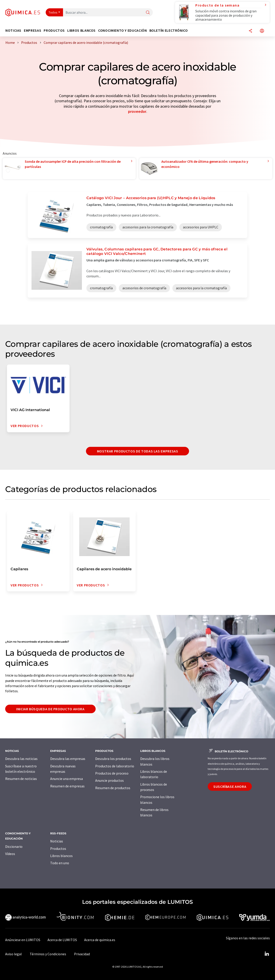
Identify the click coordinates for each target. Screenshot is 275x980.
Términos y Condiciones (48, 954)
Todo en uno (60, 863)
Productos (58, 849)
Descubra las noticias (21, 759)
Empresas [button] (33, 30)
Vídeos (10, 854)
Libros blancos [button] (81, 30)
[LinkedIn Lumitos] (267, 954)
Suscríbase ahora (230, 786)
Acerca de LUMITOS (62, 940)
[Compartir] (250, 31)
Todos (53, 12)
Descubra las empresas (68, 759)
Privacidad (82, 954)
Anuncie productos (109, 780)
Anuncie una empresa (66, 779)
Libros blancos (61, 856)
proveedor (137, 111)
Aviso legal (14, 954)
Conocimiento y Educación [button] (122, 30)
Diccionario (14, 846)
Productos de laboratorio (115, 766)
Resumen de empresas (67, 786)
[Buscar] (148, 13)
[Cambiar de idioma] (262, 31)
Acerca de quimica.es (100, 940)
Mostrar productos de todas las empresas (138, 451)
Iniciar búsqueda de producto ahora (50, 709)
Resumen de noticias (21, 779)
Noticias (57, 841)
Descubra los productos (113, 759)
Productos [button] (54, 30)
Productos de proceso (112, 773)
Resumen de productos (113, 788)
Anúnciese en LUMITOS (23, 940)
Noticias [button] (13, 30)
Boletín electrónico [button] (169, 30)
